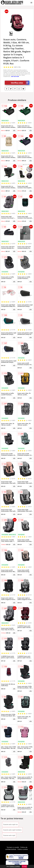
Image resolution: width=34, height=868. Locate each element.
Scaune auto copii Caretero (12, 830)
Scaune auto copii (9, 835)
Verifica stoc (20, 83)
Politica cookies (23, 849)
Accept (24, 866)
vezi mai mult (15, 76)
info (14, 130)
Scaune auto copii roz (10, 824)
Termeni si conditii (13, 847)
